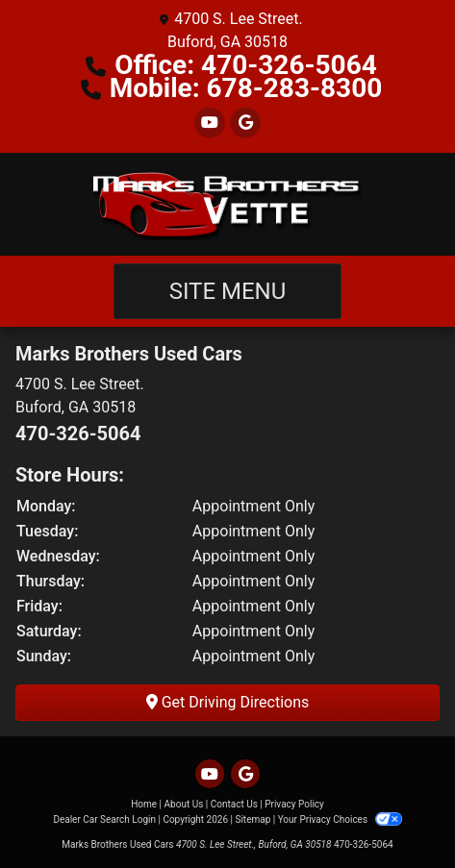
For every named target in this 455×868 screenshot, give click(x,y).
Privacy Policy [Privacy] (294, 804)
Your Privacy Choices (340, 819)
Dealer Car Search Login (104, 819)
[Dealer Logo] (228, 204)
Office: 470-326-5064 (246, 65)
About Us (184, 804)
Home (144, 804)
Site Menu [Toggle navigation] (228, 291)
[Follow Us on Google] (245, 123)
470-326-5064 (78, 434)
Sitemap (253, 819)
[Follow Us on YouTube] (210, 123)
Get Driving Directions (228, 702)
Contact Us (234, 804)
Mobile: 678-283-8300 (246, 88)
